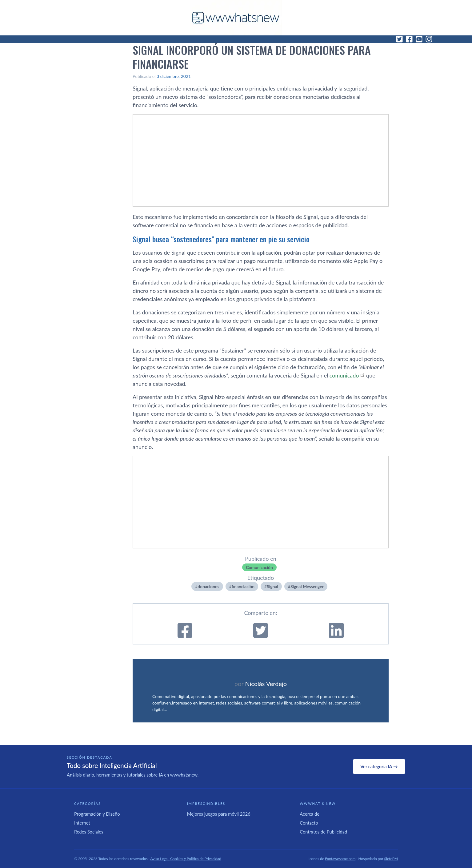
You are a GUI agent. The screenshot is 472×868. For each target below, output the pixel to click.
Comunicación (259, 567)
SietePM (391, 859)
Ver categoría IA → (379, 766)
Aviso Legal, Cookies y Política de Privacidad (186, 859)
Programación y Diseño (97, 814)
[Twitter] (399, 39)
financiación (243, 586)
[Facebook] (409, 39)
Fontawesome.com (340, 859)
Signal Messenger (307, 586)
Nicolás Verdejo (266, 684)
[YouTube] (419, 39)
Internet (82, 823)
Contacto (309, 823)
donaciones (208, 586)
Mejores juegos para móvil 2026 (219, 814)
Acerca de (310, 814)
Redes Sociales (89, 832)
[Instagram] (429, 39)
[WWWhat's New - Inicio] (236, 18)
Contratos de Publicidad (323, 832)
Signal (272, 586)
